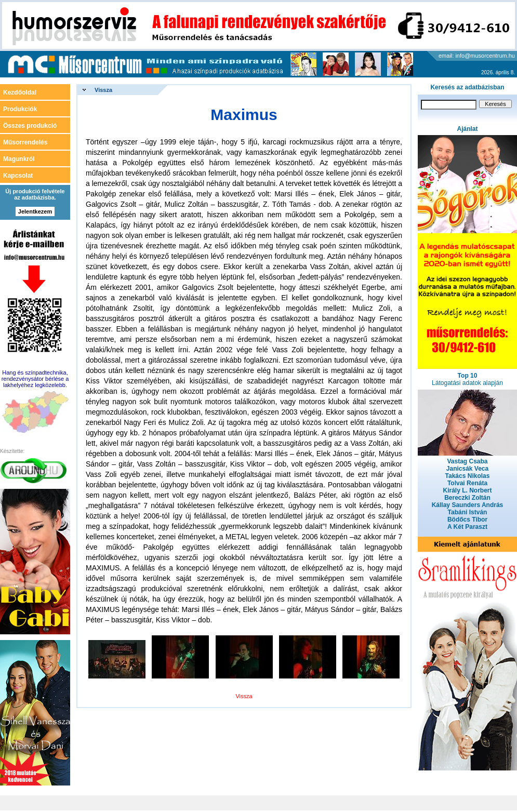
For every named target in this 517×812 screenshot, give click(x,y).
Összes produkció (30, 126)
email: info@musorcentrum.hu (477, 56)
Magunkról (19, 159)
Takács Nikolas (468, 476)
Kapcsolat (18, 176)
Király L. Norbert (467, 490)
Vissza (103, 90)
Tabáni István (468, 512)
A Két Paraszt (467, 527)
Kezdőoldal (20, 92)
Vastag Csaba (467, 461)
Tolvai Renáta (467, 483)
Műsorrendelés (25, 142)
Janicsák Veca (467, 469)
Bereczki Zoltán (467, 498)
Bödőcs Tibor (467, 520)
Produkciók (20, 109)
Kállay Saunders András (468, 505)
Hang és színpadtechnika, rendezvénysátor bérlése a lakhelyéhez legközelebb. (35, 379)
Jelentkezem (35, 211)
